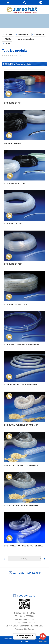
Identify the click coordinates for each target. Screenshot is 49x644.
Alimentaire (23, 35)
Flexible (8, 35)
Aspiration (39, 35)
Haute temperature (25, 39)
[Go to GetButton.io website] (43, 641)
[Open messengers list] (43, 636)
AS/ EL (8, 39)
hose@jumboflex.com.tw (24, 623)
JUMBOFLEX (25, 10)
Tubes (7, 43)
